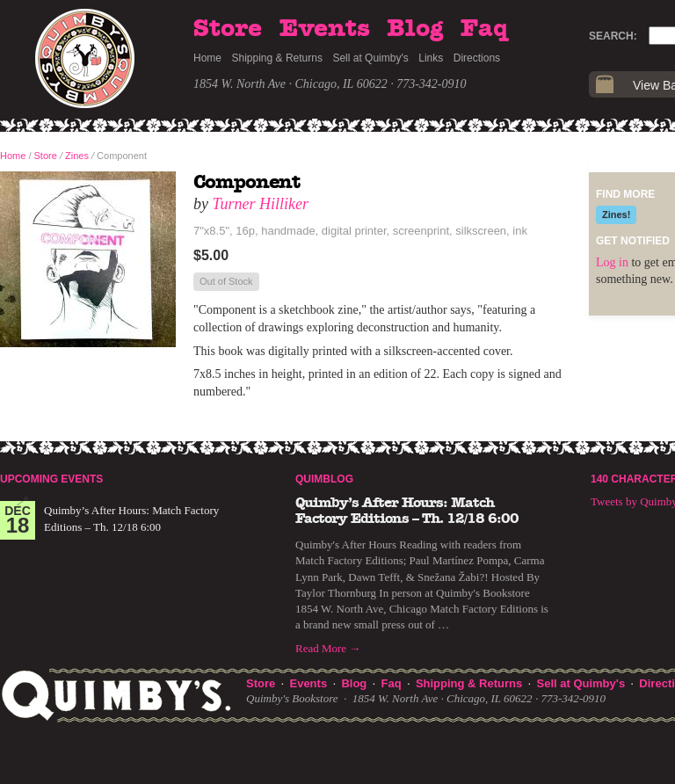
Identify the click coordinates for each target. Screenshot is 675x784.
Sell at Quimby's (370, 58)
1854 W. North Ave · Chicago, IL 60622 (290, 84)
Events (325, 29)
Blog (415, 29)
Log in (612, 262)
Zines (77, 156)
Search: (613, 36)
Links (431, 58)
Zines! (616, 214)
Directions (477, 58)
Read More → (328, 648)
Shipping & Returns (277, 58)
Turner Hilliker (261, 204)
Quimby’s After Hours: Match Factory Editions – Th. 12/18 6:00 (407, 511)
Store (228, 29)
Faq (484, 29)
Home (207, 58)
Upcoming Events (51, 479)
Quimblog (324, 479)
